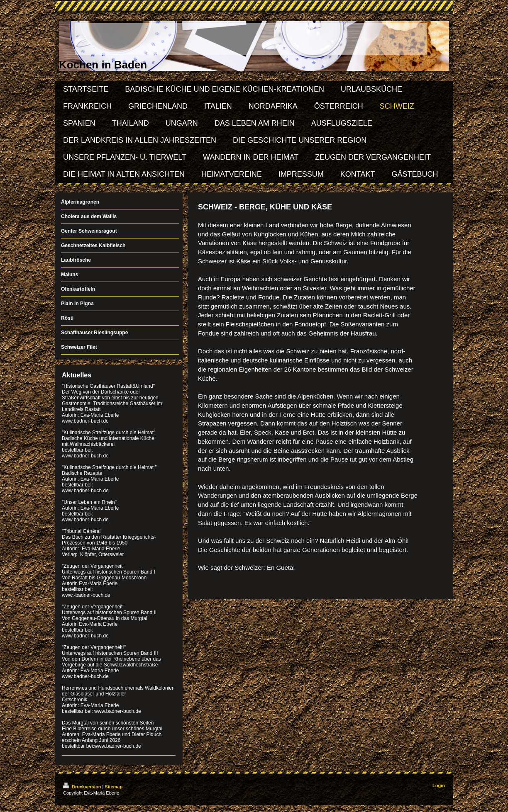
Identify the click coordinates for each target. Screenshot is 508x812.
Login (439, 785)
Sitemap (114, 787)
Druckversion (83, 787)
